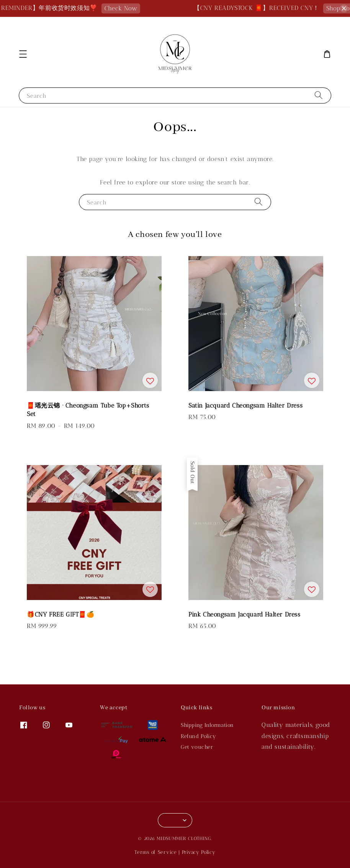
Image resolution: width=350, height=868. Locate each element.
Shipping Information (207, 725)
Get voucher (197, 747)
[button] (23, 54)
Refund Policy (199, 736)
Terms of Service (155, 852)
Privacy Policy (199, 852)
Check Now (126, 8)
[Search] (319, 95)
